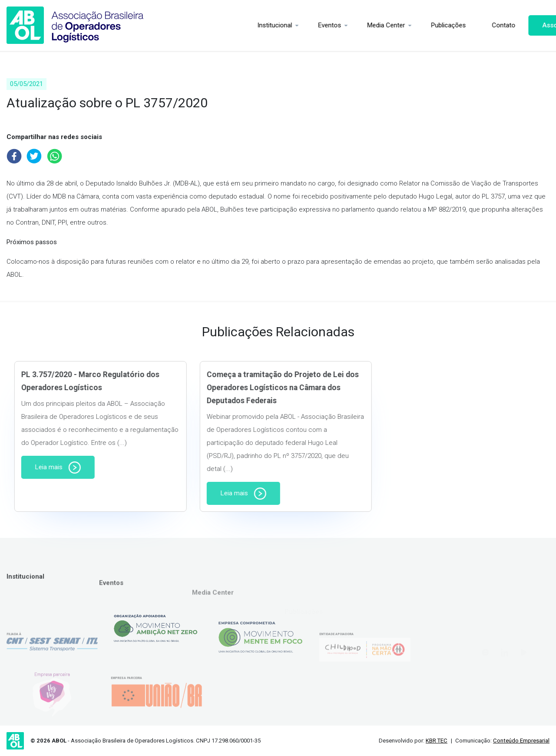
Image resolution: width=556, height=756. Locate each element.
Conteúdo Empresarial (521, 741)
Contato (462, 25)
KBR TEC (437, 741)
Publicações (407, 25)
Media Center (345, 25)
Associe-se (518, 25)
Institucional (233, 25)
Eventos (288, 25)
